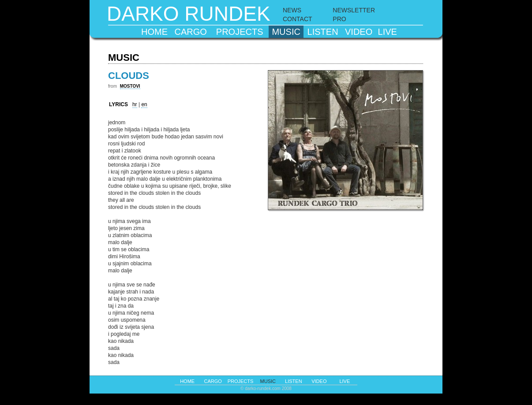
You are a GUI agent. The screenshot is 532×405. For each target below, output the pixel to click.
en (144, 104)
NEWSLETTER (354, 10)
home (154, 32)
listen (323, 32)
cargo (191, 32)
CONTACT (298, 19)
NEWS (292, 10)
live (388, 32)
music (286, 32)
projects (240, 32)
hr (135, 104)
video (359, 32)
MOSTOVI (130, 86)
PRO (339, 19)
